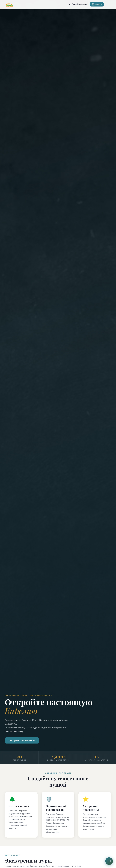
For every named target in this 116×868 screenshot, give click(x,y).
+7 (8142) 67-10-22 (78, 4)
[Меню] (109, 4)
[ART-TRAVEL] (9, 4)
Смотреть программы (22, 740)
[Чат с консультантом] (109, 861)
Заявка (97, 4)
